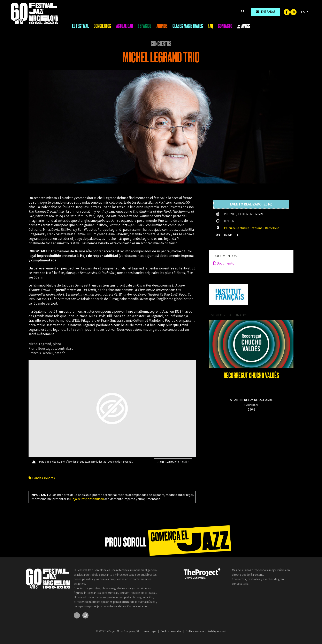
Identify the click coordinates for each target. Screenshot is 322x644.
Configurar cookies (173, 462)
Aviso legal (151, 631)
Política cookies (195, 631)
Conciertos (102, 26)
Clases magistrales (188, 26)
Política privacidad (171, 631)
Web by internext (217, 631)
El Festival (80, 26)
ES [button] (303, 12)
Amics (244, 26)
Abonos (162, 26)
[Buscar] (225, 12)
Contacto (225, 26)
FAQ (210, 26)
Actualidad (125, 26)
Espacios (145, 26)
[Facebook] (287, 12)
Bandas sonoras (42, 478)
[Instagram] (293, 12)
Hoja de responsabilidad (87, 499)
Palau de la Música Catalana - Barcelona (252, 228)
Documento (224, 263)
